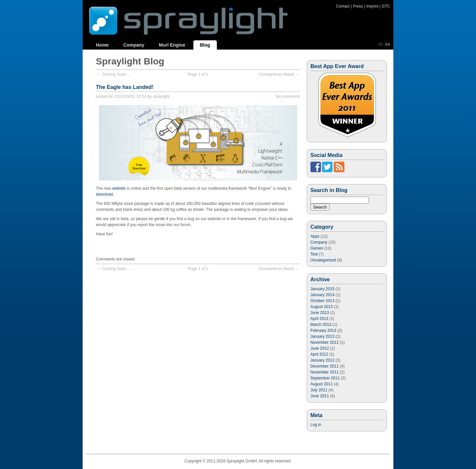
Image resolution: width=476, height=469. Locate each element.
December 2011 (324, 366)
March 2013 (321, 325)
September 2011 (325, 378)
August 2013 (321, 307)
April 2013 (319, 319)
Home (102, 45)
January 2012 (322, 360)
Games (317, 248)
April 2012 (319, 354)
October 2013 (322, 301)
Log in (316, 425)
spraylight (161, 97)
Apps (315, 236)
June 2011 (320, 396)
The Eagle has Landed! (125, 87)
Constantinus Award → (279, 74)
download (104, 194)
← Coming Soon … (114, 74)
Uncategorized (323, 260)
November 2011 (324, 372)
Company (134, 45)
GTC (386, 6)
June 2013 (320, 313)
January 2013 (322, 336)
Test (314, 254)
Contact (343, 6)
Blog (205, 45)
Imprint (372, 6)
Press (358, 6)
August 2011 (321, 384)
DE (380, 44)
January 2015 (322, 289)
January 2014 (322, 295)
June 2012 (320, 348)
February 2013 (323, 331)
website (119, 188)
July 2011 (319, 390)
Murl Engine (172, 45)
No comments (288, 97)
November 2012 (324, 342)
